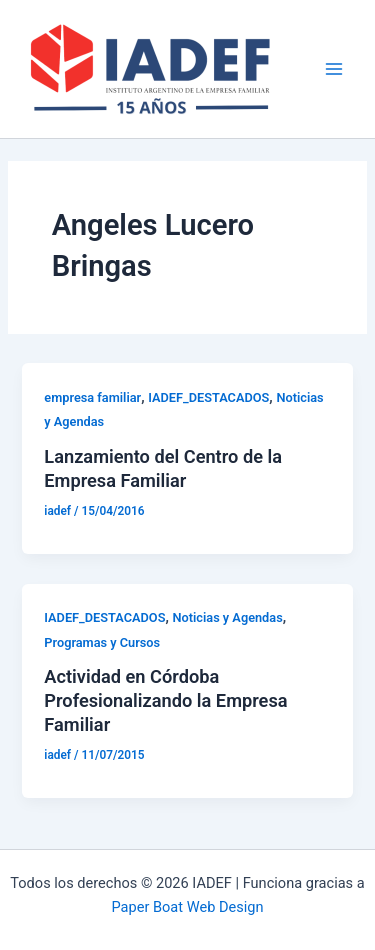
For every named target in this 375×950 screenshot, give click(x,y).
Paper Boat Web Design (187, 907)
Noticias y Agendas (228, 617)
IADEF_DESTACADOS (208, 397)
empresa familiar (92, 397)
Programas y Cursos (102, 642)
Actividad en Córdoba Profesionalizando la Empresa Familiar (165, 700)
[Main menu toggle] (334, 69)
